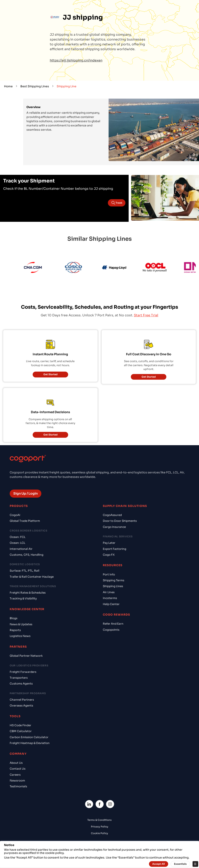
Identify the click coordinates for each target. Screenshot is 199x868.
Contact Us (18, 769)
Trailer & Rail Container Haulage (32, 577)
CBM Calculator (21, 731)
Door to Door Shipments (120, 521)
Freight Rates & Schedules (28, 593)
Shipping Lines (113, 586)
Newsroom (17, 781)
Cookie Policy (99, 833)
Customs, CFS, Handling (27, 555)
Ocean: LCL (17, 543)
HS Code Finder (20, 725)
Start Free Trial (146, 315)
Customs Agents (21, 684)
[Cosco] (78, 268)
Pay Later (109, 543)
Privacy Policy (100, 827)
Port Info (109, 575)
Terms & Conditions (99, 820)
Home (8, 86)
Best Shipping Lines (35, 86)
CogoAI (15, 515)
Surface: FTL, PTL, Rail (24, 571)
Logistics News (20, 636)
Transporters (19, 678)
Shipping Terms (114, 580)
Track (117, 203)
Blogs (14, 618)
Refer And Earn (113, 624)
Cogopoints (111, 630)
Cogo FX (109, 555)
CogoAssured (112, 515)
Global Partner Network (26, 656)
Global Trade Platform (25, 521)
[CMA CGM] (37, 268)
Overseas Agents (21, 706)
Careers (15, 775)
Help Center (111, 604)
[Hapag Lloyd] (119, 268)
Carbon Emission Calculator (29, 737)
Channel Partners (22, 700)
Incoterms (110, 598)
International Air (21, 549)
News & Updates (21, 624)
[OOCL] (159, 268)
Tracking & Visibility (23, 599)
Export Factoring (115, 549)
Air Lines (109, 592)
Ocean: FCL (18, 537)
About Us (16, 763)
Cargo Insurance (114, 527)
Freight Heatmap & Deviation (30, 743)
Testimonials (18, 786)
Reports (15, 630)
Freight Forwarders (23, 672)
